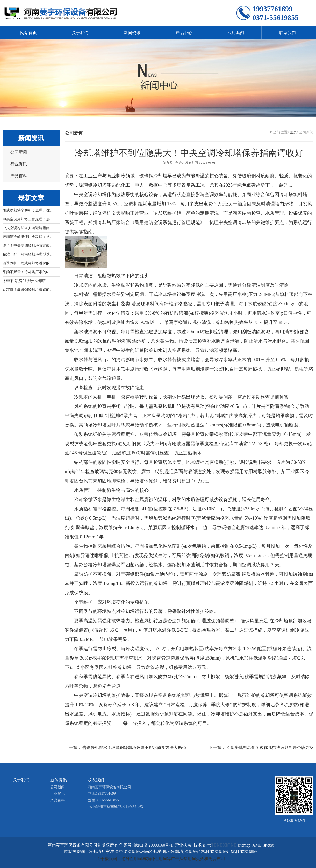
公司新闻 (19, 152)
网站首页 (28, 33)
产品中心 (184, 33)
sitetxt (268, 845)
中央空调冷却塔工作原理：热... (28, 219)
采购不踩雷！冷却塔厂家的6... (27, 272)
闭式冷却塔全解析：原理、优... (28, 210)
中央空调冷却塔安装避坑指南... (28, 228)
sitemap (244, 845)
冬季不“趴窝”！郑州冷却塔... (26, 281)
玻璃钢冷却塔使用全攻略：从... (28, 237)
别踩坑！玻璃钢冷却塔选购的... (28, 290)
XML (257, 845)
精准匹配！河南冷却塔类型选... (28, 254)
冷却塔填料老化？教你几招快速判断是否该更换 (270, 747)
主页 (293, 132)
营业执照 (183, 845)
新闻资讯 (132, 33)
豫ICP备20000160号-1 (153, 845)
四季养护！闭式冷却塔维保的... (28, 263)
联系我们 (288, 33)
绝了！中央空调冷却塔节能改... (28, 246)
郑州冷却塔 (100, 222)
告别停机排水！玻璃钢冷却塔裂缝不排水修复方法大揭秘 (134, 747)
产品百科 (19, 176)
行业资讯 (19, 164)
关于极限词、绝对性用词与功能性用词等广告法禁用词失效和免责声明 (161, 859)
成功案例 (236, 33)
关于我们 (80, 33)
